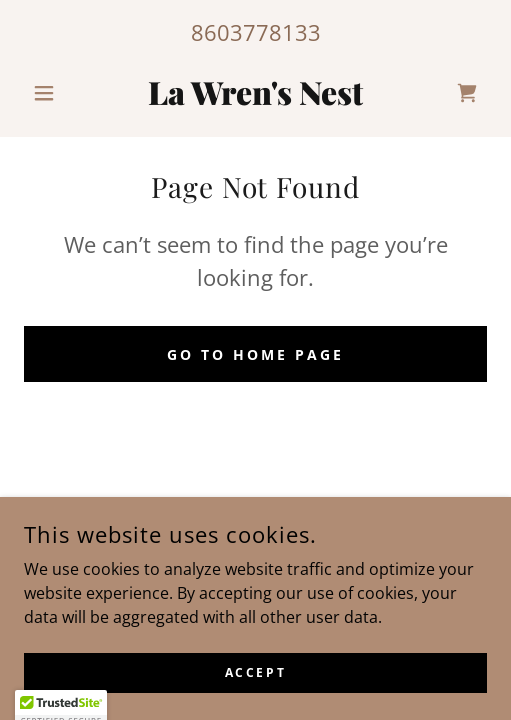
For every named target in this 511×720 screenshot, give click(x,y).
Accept (255, 672)
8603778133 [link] (256, 32)
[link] (255, 93)
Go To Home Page (255, 354)
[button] (58, 93)
